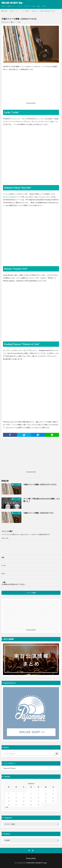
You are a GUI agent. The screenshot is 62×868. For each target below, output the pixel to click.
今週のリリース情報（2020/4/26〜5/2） (39, 513)
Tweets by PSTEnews (9, 768)
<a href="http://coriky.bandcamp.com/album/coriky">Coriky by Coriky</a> (31, 156)
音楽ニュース (11, 6)
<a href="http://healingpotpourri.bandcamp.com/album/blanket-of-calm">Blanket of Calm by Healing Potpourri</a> (31, 391)
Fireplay (31, 205)
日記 (39, 6)
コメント (5, 538)
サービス (27, 6)
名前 (3, 557)
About (3, 6)
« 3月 (7, 807)
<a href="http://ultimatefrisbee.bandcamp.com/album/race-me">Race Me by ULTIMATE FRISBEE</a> (31, 237)
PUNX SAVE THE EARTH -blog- (12, 3)
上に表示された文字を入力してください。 (14, 584)
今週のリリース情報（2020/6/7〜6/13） (44, 11)
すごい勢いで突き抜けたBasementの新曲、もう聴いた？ (42, 500)
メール (3, 565)
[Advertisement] (31, 87)
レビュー (20, 6)
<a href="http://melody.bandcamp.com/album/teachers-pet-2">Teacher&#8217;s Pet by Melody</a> (31, 313)
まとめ (33, 6)
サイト (3, 574)
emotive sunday (8, 197)
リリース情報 (25, 11)
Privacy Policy (31, 858)
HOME (5, 11)
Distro (44, 6)
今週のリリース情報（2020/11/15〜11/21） (40, 485)
